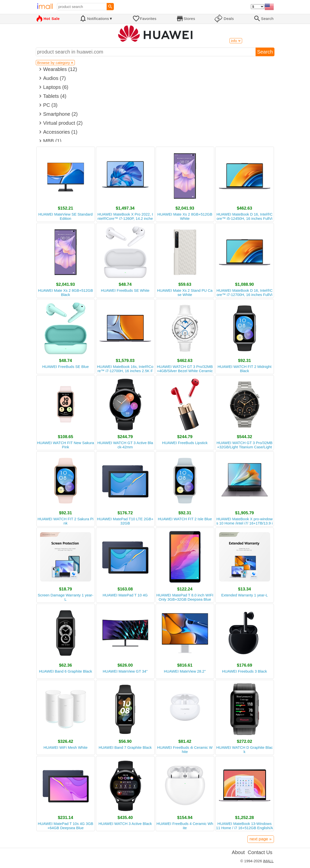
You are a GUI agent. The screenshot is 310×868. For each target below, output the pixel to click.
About (238, 852)
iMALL (268, 861)
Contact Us (260, 852)
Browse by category (55, 63)
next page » (261, 839)
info (236, 41)
